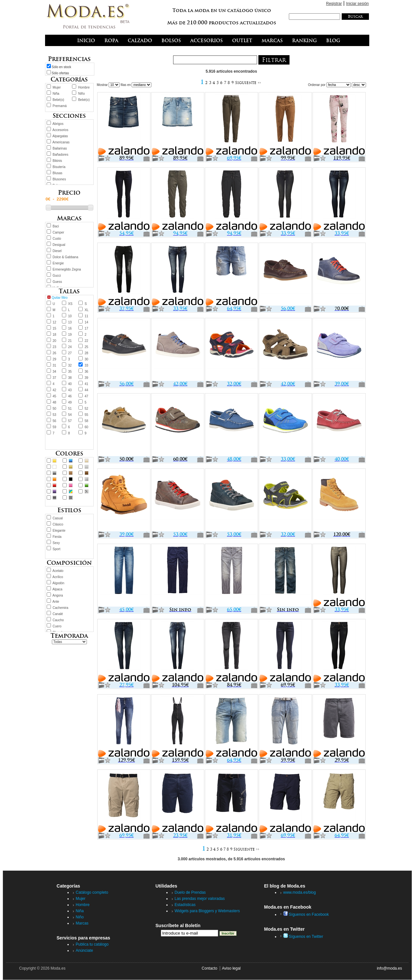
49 (70, 402)
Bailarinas (60, 148)
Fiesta (57, 537)
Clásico (58, 524)
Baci (56, 226)
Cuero (57, 626)
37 (54, 378)
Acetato (58, 571)
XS (70, 304)
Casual (58, 518)
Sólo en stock (62, 67)
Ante (56, 602)
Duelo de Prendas (190, 892)
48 (54, 402)
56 (54, 421)
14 (86, 322)
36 (86, 372)
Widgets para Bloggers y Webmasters (207, 911)
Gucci (57, 276)
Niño (82, 94)
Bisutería (59, 167)
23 (54, 347)
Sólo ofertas (60, 73)
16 (70, 328)
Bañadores (60, 155)
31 (54, 365)
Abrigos (58, 124)
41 (86, 384)
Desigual (59, 245)
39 (86, 378)
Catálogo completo (92, 892)
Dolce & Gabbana (65, 257)
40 (70, 384)
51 (70, 409)
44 (86, 390)
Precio (69, 193)
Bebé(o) (58, 100)
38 (70, 378)
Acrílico (58, 577)
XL (87, 310)
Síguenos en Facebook (306, 914)
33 (86, 365)
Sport (56, 549)
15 (54, 328)
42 (54, 390)
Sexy (56, 543)
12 (54, 322)
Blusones (59, 179)
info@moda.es (389, 968)
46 (70, 396)
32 (70, 365)
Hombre (84, 87)
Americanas (61, 142)
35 (70, 372)
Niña (56, 94)
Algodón (59, 583)
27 (70, 353)
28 (86, 353)
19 (70, 335)
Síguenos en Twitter (303, 937)
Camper (58, 232)
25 (86, 347)
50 (54, 409)
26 (54, 353)
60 (86, 427)
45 (54, 396)
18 (54, 335)
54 (70, 415)
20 (54, 341)
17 (86, 328)
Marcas (82, 923)
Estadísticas (185, 905)
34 (54, 372)
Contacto (209, 968)
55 (86, 415)
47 (86, 396)
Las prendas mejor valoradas (200, 899)
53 (54, 415)
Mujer (57, 87)
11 (86, 316)
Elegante (59, 531)
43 (70, 390)
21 (70, 341)
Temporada (69, 636)
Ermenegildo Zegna (67, 269)
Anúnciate (84, 950)
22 (86, 341)
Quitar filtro (60, 298)
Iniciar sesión (357, 4)
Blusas (57, 173)
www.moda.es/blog (300, 892)
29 (54, 359)
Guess (57, 282)
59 (54, 427)
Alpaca (58, 589)
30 (86, 359)
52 (86, 409)
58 (86, 421)
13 (70, 322)
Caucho (58, 620)
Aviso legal (231, 968)
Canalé (58, 614)
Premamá (59, 106)
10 (70, 316)
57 (70, 421)
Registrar (334, 4)
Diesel (57, 251)
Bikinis (57, 161)
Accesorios (60, 130)
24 (70, 347)
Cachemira (60, 608)
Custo (57, 239)
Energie (58, 263)
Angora (58, 595)
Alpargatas (60, 136)
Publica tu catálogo (92, 944)
